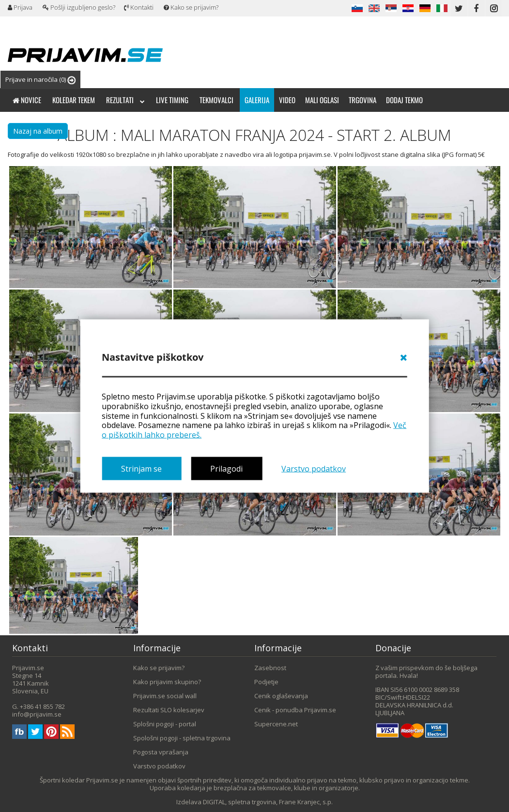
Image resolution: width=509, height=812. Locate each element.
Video (287, 100)
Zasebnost (270, 668)
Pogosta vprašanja (161, 752)
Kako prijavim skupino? (167, 682)
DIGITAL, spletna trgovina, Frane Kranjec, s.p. (268, 802)
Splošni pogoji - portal (165, 724)
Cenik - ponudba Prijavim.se (295, 710)
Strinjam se (141, 468)
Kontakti (139, 7)
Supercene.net (276, 724)
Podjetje (266, 682)
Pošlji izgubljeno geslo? (79, 7)
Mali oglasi (322, 100)
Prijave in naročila (40, 80)
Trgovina (362, 100)
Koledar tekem (74, 100)
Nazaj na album (38, 131)
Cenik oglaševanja (281, 696)
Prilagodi (226, 468)
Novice (27, 100)
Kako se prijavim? (191, 7)
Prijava (20, 7)
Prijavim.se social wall (165, 696)
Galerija (257, 100)
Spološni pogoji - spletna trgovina (182, 738)
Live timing (172, 100)
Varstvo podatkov (314, 468)
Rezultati (125, 100)
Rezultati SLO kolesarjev (169, 710)
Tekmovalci (216, 100)
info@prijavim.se (37, 714)
